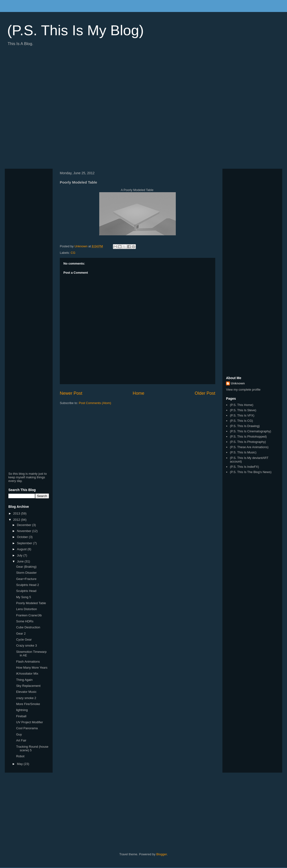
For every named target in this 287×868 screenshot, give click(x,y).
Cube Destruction (28, 627)
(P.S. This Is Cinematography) (250, 431)
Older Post (205, 393)
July (20, 555)
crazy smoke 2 (26, 698)
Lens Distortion (26, 609)
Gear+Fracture (26, 579)
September (25, 543)
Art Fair (21, 740)
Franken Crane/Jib (29, 615)
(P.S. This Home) (242, 405)
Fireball (21, 716)
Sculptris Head (26, 591)
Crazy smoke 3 (26, 645)
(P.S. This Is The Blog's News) (251, 472)
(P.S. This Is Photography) (248, 442)
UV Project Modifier (29, 722)
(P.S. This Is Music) (243, 452)
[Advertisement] (53, 109)
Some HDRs (25, 621)
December (25, 525)
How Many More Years (32, 668)
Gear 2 (21, 634)
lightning (22, 710)
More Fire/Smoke (28, 704)
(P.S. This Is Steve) (243, 410)
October (23, 537)
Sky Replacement (28, 686)
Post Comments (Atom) (95, 403)
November (25, 531)
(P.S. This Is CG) (241, 421)
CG (73, 253)
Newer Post (71, 393)
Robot (20, 756)
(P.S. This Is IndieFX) (244, 467)
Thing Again (24, 680)
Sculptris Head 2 (27, 585)
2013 (17, 513)
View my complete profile (243, 390)
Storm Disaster (26, 573)
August (22, 549)
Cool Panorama (27, 728)
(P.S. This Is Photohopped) (248, 437)
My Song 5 (23, 597)
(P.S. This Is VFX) (242, 415)
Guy (19, 734)
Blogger (162, 854)
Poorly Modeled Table (31, 603)
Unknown (238, 383)
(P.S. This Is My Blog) (75, 30)
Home (139, 393)
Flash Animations (28, 662)
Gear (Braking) (26, 567)
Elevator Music (26, 692)
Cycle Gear (24, 639)
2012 (17, 520)
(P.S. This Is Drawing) (245, 426)
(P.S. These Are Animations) (249, 447)
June (21, 561)
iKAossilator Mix (27, 674)
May (20, 764)
